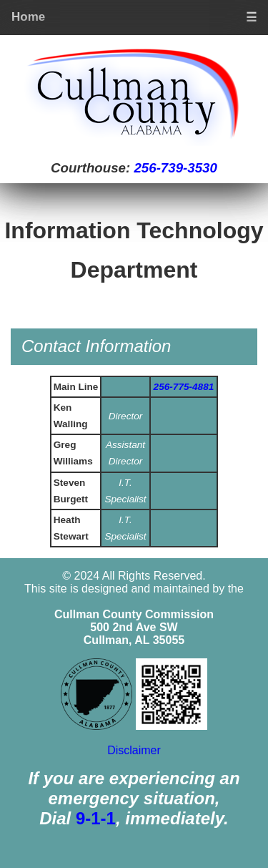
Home (28, 17)
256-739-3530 (175, 168)
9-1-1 (96, 818)
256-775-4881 (184, 387)
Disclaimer (134, 750)
